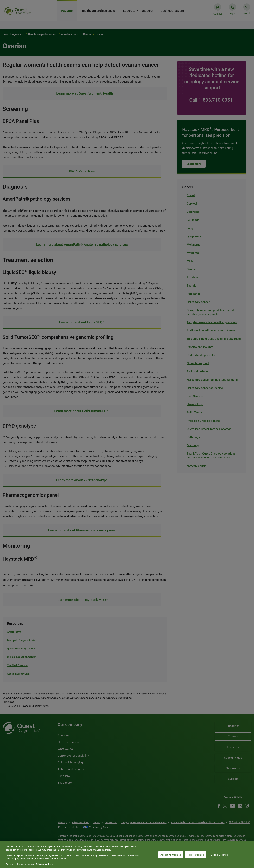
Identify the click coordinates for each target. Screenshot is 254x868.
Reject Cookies (196, 855)
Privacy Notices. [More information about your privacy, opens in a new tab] (45, 864)
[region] (127, 855)
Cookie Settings (219, 855)
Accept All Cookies (171, 855)
